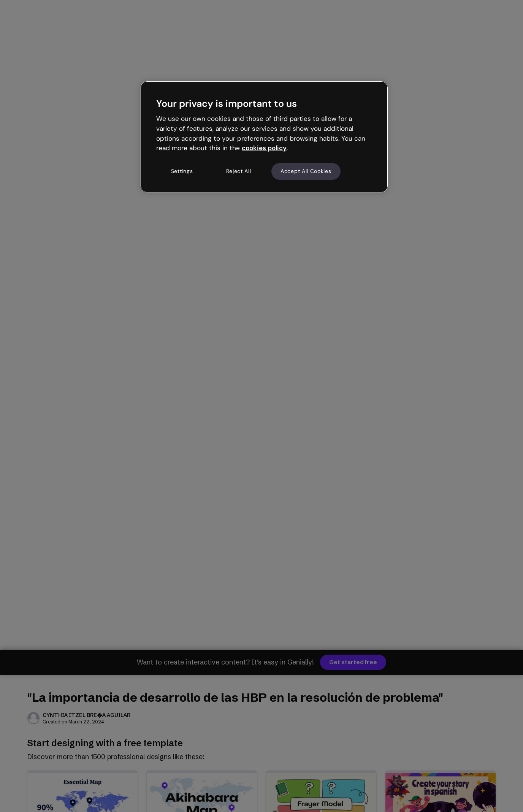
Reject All (239, 171)
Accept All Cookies (306, 171)
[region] (264, 137)
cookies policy (264, 148)
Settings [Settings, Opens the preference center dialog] (182, 171)
